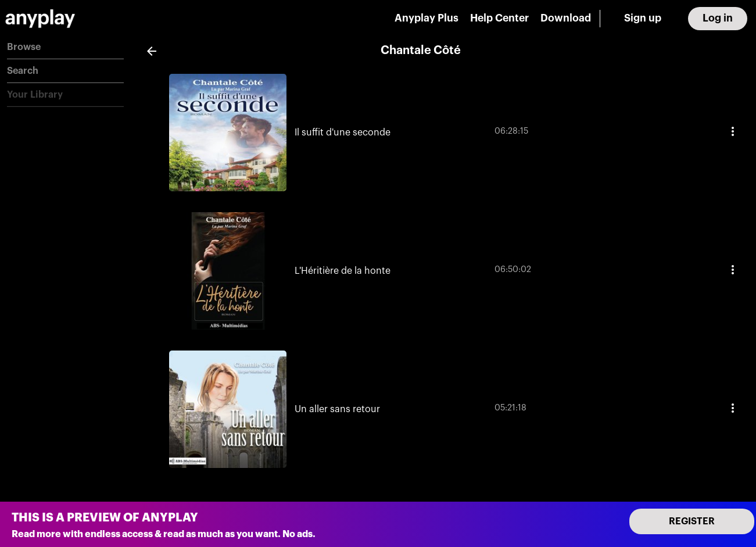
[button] (65, 47)
